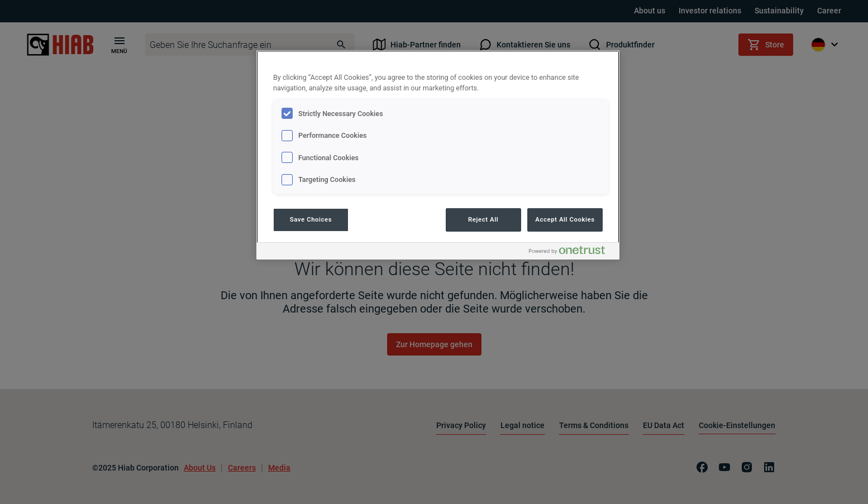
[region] (438, 155)
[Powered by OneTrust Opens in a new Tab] (571, 253)
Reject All (483, 219)
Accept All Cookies (565, 219)
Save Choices (311, 219)
